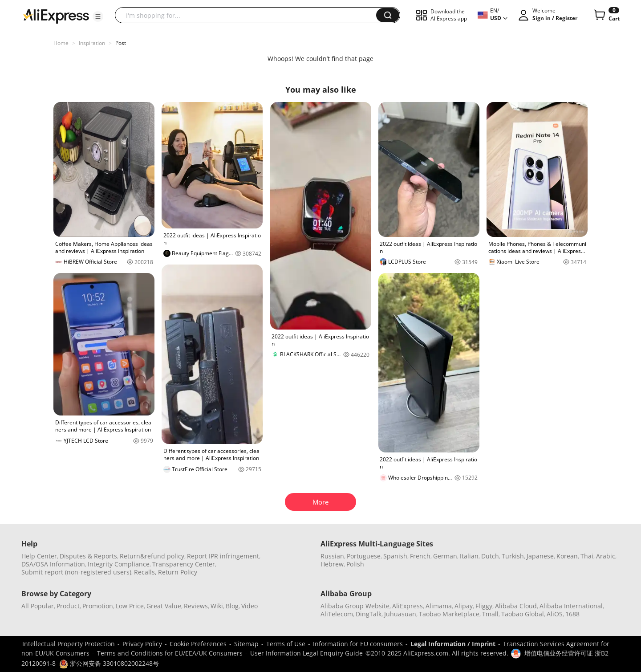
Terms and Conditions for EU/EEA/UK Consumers (170, 653)
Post (121, 43)
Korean (567, 556)
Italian (469, 556)
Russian (332, 556)
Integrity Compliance (119, 564)
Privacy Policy (142, 644)
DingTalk (369, 614)
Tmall (490, 614)
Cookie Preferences (198, 644)
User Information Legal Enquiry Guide (306, 653)
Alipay (464, 606)
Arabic (606, 556)
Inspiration (92, 43)
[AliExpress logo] (56, 16)
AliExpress (408, 606)
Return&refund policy (152, 556)
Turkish (513, 556)
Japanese (540, 556)
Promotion (98, 606)
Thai (587, 556)
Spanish (395, 556)
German (445, 556)
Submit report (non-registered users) (76, 572)
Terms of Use (286, 644)
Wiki (217, 606)
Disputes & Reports (88, 556)
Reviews (196, 606)
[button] (98, 16)
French (420, 556)
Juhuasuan (400, 614)
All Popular (38, 606)
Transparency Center (184, 564)
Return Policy (178, 572)
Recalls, (145, 572)
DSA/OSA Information (53, 564)
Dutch (490, 556)
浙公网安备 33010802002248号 (109, 663)
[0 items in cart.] (606, 15)
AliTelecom (337, 614)
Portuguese (364, 556)
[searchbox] (249, 15)
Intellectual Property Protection (69, 644)
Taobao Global (523, 614)
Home (61, 43)
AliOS (555, 614)
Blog (232, 606)
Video (250, 606)
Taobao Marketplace (449, 614)
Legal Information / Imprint (453, 644)
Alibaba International (571, 606)
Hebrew (332, 564)
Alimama (439, 606)
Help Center (39, 556)
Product (68, 606)
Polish (355, 564)
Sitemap (246, 644)
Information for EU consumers (358, 644)
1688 (572, 614)
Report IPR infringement (223, 556)
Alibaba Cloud (516, 606)
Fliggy (484, 606)
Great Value (164, 606)
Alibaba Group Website (355, 606)
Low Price (130, 606)
